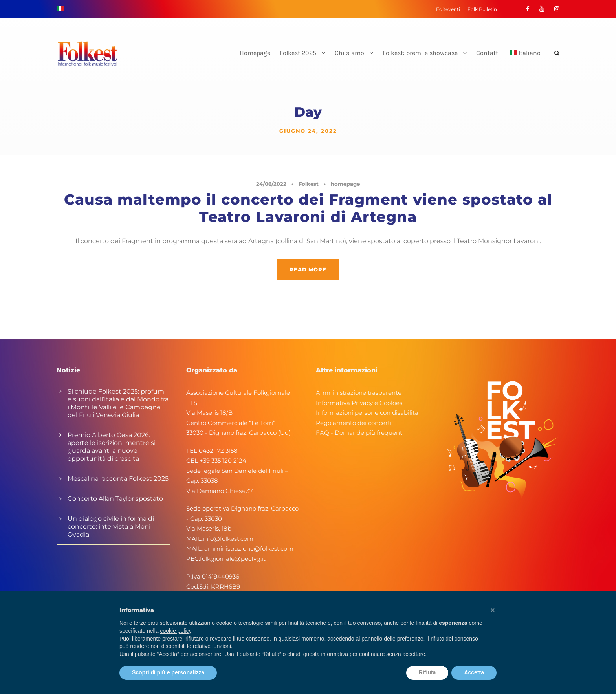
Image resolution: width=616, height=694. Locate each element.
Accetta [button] (474, 672)
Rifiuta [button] (427, 672)
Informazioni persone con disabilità (367, 413)
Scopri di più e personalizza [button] (168, 672)
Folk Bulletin (482, 9)
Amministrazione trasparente (359, 393)
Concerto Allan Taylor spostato (115, 499)
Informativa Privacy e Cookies (359, 403)
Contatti (488, 53)
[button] (493, 610)
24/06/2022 (271, 184)
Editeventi (448, 9)
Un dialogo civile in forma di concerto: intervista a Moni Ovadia (111, 526)
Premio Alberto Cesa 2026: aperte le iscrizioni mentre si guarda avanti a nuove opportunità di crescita (112, 447)
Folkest (309, 184)
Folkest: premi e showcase (420, 53)
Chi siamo (349, 53)
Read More (308, 269)
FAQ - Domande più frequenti (360, 433)
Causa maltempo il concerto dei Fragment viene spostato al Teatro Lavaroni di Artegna (308, 208)
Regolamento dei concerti (354, 423)
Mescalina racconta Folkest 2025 (118, 479)
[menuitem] (525, 60)
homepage (345, 184)
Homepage (255, 53)
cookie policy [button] (176, 631)
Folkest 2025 (298, 53)
